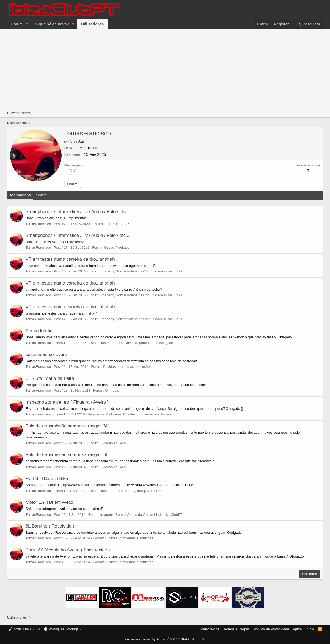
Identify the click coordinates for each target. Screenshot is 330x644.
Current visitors (19, 113)
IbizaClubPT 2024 (24, 629)
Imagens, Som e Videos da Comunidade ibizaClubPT (142, 271)
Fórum (17, 24)
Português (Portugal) (62, 629)
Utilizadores (92, 24)
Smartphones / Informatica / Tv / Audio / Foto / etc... (78, 212)
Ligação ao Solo (113, 443)
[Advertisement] (165, 69)
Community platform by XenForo (165, 639)
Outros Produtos (117, 224)
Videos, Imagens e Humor (145, 491)
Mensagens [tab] (21, 195)
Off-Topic (112, 390)
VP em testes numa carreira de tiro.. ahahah (70, 259)
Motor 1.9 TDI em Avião (50, 502)
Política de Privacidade (271, 629)
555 (73, 171)
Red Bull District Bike (47, 478)
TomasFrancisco (38, 224)
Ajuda (297, 629)
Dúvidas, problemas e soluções (149, 343)
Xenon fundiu (39, 331)
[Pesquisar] (308, 24)
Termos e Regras (236, 629)
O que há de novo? (52, 24)
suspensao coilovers (46, 355)
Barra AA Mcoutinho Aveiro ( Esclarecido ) (68, 550)
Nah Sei (77, 141)
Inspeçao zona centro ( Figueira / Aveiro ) (67, 402)
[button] (27, 24)
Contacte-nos (209, 629)
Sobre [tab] (41, 195)
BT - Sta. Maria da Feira (50, 378)
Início (310, 629)
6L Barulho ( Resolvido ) (50, 526)
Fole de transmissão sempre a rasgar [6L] (68, 426)
